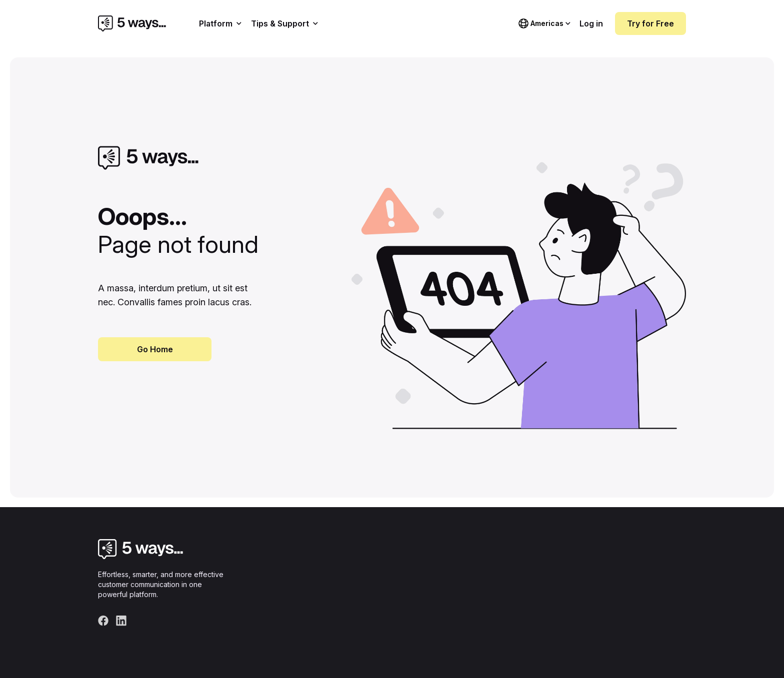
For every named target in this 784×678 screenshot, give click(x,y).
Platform (220, 23)
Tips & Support (284, 23)
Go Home (155, 349)
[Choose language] (544, 23)
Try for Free (650, 23)
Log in (591, 23)
